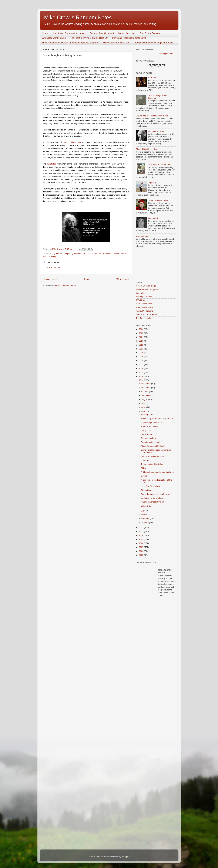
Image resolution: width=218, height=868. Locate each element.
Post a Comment (54, 267)
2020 (141, 353)
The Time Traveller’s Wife (160, 165)
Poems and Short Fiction (147, 314)
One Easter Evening (150, 33)
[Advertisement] (149, 265)
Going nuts (146, 430)
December (146, 384)
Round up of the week (151, 442)
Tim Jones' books (144, 318)
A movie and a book (150, 426)
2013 (141, 380)
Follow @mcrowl (165, 54)
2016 (141, 368)
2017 (141, 365)
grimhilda (107, 253)
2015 (141, 372)
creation (78, 253)
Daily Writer (141, 293)
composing (68, 253)
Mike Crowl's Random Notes (78, 18)
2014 (141, 376)
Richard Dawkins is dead (147, 149)
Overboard (153, 218)
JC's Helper (141, 300)
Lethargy (145, 460)
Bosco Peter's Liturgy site (147, 289)
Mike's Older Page (144, 304)
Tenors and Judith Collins (152, 464)
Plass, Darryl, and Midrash (153, 446)
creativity (87, 253)
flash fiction (51, 164)
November (146, 388)
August (145, 399)
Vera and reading (144, 236)
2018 (141, 361)
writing (54, 257)
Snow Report (147, 434)
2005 (141, 555)
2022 (141, 345)
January (145, 523)
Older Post (122, 279)
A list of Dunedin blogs (146, 286)
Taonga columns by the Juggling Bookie (153, 43)
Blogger (125, 857)
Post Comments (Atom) (65, 285)
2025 (141, 333)
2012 (141, 528)
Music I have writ (127, 33)
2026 (141, 329)
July (144, 403)
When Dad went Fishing (54, 38)
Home (45, 33)
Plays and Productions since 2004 (129, 38)
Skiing (144, 468)
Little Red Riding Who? (151, 486)
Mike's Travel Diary (144, 307)
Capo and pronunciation (152, 422)
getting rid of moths (73, 142)
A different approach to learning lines (157, 472)
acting (53, 253)
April (144, 511)
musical (46, 257)
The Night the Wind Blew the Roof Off (89, 38)
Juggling (152, 183)
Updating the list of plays (152, 498)
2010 (141, 535)
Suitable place (147, 506)
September (147, 395)
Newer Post (50, 279)
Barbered (152, 78)
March (145, 515)
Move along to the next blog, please (157, 419)
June (144, 407)
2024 (141, 337)
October (145, 392)
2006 (141, 551)
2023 (141, 341)
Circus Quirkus (147, 490)
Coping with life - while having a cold (152, 116)
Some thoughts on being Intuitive (156, 494)
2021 (141, 349)
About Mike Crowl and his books (69, 33)
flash (100, 253)
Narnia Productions (145, 311)
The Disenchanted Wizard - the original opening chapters (70, 43)
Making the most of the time (153, 502)
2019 (141, 357)
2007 (141, 547)
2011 (141, 531)
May (144, 411)
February (146, 519)
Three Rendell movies (158, 200)
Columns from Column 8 (102, 33)
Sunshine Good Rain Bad (152, 456)
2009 (141, 539)
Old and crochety (148, 438)
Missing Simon (147, 415)
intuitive (116, 253)
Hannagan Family (144, 297)
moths (123, 253)
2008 (141, 543)
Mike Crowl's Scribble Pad (116, 43)
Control (144, 476)
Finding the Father (156, 131)
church (59, 253)
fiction (94, 253)
